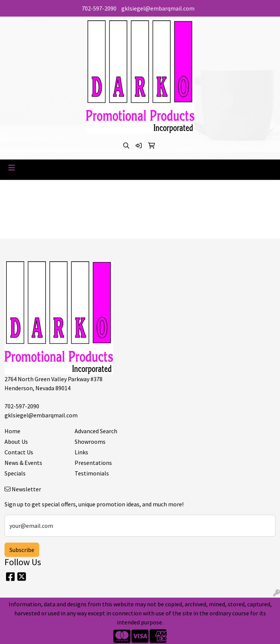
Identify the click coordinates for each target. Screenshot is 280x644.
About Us (16, 442)
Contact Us (19, 452)
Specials (15, 473)
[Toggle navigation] (12, 168)
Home (12, 431)
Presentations (93, 463)
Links (81, 452)
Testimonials (92, 473)
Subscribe (22, 550)
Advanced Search (96, 431)
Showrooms (90, 442)
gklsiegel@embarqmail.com (158, 8)
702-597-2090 (99, 8)
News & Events (23, 463)
